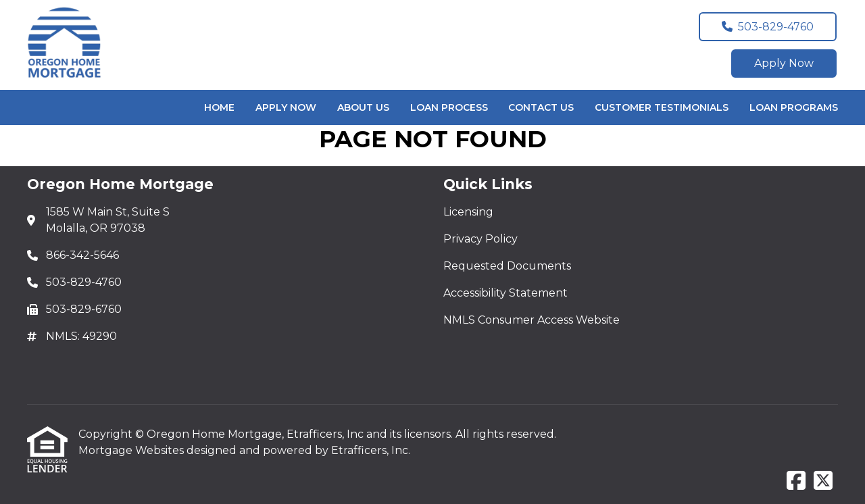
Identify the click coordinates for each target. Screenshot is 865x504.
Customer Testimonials (662, 107)
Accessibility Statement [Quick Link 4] (505, 293)
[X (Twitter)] (823, 481)
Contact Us (541, 107)
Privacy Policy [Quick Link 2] (480, 239)
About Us (363, 107)
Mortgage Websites (132, 450)
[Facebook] (796, 481)
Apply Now (784, 63)
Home (219, 107)
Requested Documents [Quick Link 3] (507, 266)
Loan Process (449, 107)
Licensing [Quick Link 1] (468, 212)
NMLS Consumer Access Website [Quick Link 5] (532, 320)
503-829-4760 (768, 27)
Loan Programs (794, 107)
